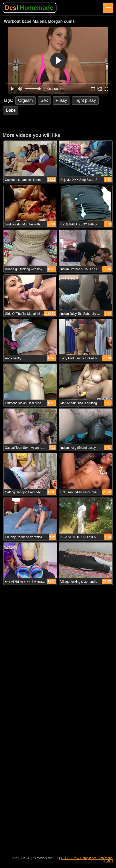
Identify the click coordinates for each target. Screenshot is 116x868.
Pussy (61, 100)
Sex (44, 100)
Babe (11, 110)
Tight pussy (85, 100)
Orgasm (26, 100)
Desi (29, 8)
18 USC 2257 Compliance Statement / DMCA (87, 860)
